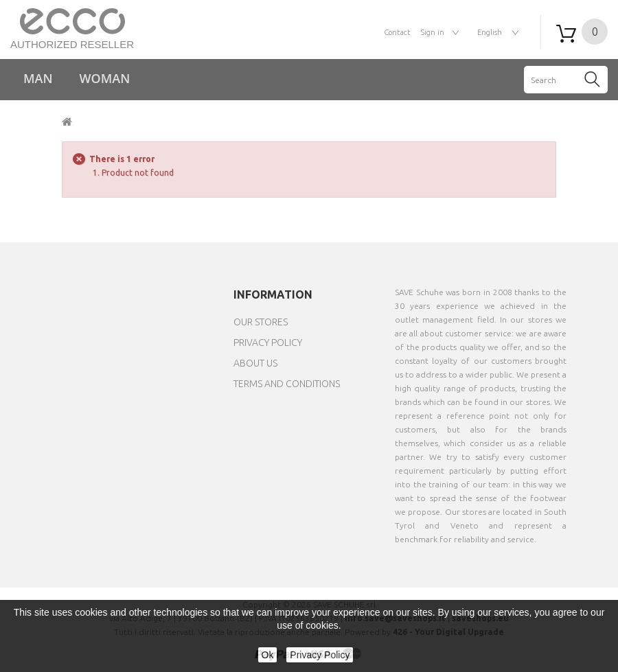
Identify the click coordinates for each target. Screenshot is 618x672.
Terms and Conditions (287, 384)
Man (38, 78)
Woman (105, 78)
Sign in (433, 32)
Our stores (261, 322)
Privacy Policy (268, 343)
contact (397, 32)
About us (255, 363)
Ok (268, 655)
